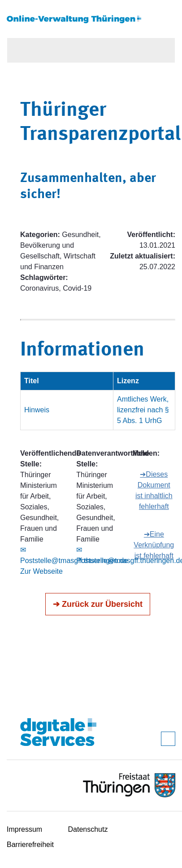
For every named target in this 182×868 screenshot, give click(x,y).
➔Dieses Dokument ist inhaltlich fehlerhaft (154, 490)
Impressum (24, 829)
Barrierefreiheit (30, 845)
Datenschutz (88, 829)
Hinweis (37, 410)
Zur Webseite (41, 571)
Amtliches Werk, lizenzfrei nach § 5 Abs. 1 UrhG (143, 410)
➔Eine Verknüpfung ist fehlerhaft (154, 545)
